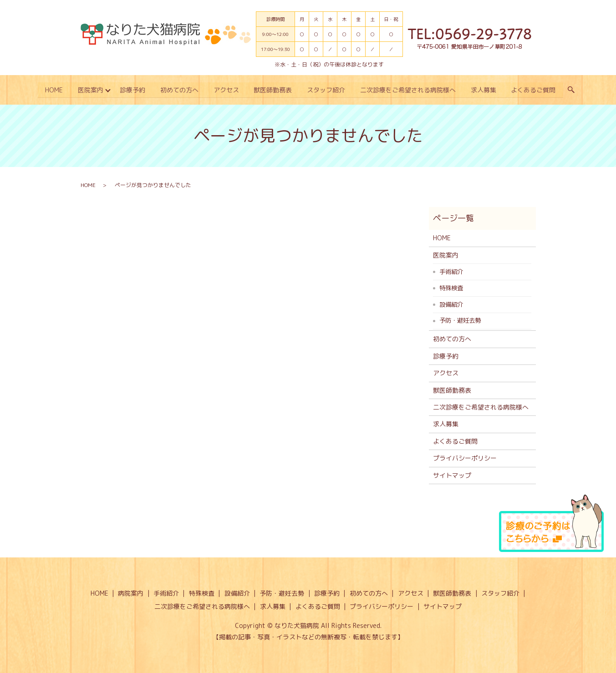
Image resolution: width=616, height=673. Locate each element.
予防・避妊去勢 (460, 320)
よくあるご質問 (535, 90)
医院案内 (89, 90)
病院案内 (131, 593)
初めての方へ (179, 90)
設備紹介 (451, 304)
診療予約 (132, 90)
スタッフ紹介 (327, 90)
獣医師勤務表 (273, 90)
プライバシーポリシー (465, 458)
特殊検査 (451, 288)
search (573, 90)
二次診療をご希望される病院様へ (409, 90)
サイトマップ (452, 475)
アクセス (226, 90)
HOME (52, 90)
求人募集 (485, 90)
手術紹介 (451, 271)
